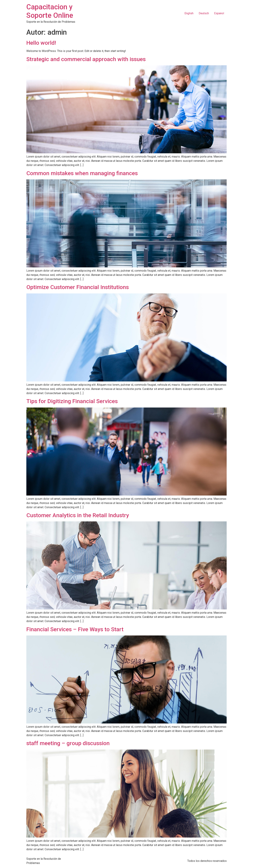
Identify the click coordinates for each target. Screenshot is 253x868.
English (189, 13)
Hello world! (41, 43)
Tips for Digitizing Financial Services (72, 401)
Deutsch (204, 13)
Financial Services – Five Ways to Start (75, 629)
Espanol (219, 13)
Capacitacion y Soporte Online (50, 11)
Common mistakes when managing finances (82, 173)
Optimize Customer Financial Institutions (78, 287)
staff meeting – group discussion (68, 743)
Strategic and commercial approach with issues (86, 59)
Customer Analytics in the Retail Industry (78, 515)
